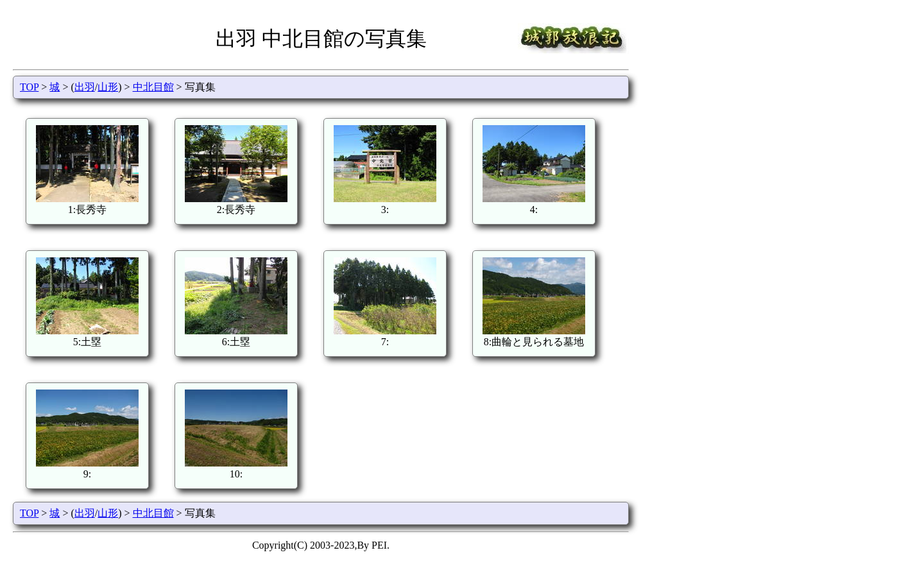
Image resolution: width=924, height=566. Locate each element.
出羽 (85, 87)
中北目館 (153, 87)
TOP (29, 87)
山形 (108, 87)
